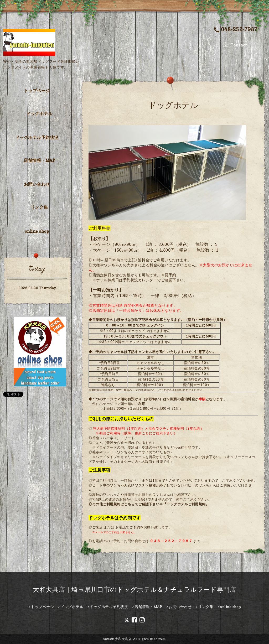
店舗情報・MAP (39, 160)
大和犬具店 (123, 639)
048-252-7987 (236, 30)
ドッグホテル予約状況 (37, 137)
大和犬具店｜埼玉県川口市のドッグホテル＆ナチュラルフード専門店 (134, 590)
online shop (37, 231)
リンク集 (39, 207)
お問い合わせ (37, 184)
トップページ (37, 91)
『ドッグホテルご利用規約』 (186, 504)
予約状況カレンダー (140, 280)
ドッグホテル (39, 113)
